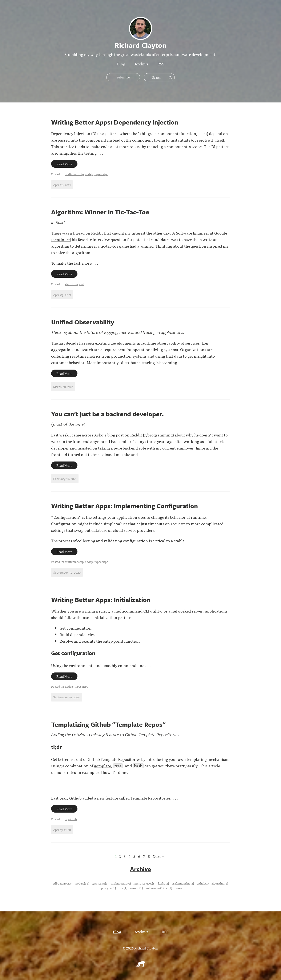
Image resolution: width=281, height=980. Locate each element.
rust (82, 284)
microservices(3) (144, 883)
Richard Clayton (146, 948)
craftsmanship (74, 174)
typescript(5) (100, 883)
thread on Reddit (88, 233)
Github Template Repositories (114, 759)
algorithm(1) (220, 883)
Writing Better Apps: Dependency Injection (115, 122)
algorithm (71, 284)
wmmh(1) (136, 888)
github (73, 819)
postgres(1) (108, 888)
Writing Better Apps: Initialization (101, 600)
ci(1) (169, 888)
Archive (141, 64)
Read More (64, 164)
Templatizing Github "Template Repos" (108, 724)
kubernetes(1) (154, 888)
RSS (161, 64)
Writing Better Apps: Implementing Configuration (125, 506)
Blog (121, 64)
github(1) (203, 883)
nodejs (89, 174)
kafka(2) (163, 883)
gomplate (102, 766)
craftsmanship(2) (183, 883)
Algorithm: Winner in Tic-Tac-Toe (100, 212)
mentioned (61, 239)
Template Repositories (150, 798)
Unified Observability (83, 322)
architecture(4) (121, 883)
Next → (159, 856)
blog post (116, 435)
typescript (101, 174)
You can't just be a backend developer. (107, 414)
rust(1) (123, 888)
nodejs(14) (82, 883)
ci (66, 819)
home (178, 888)
